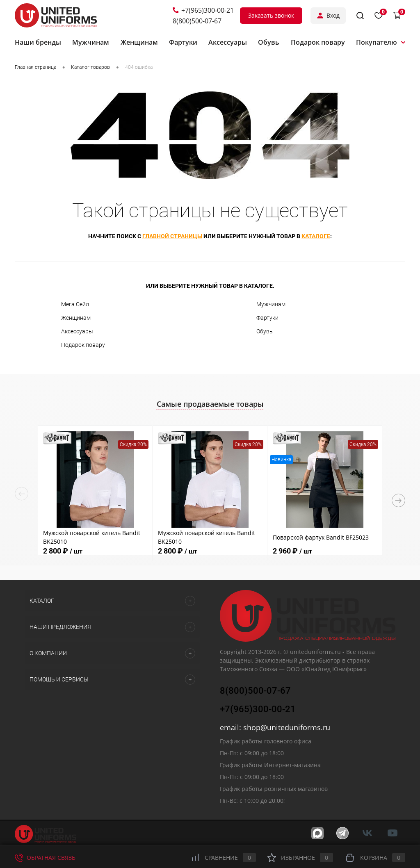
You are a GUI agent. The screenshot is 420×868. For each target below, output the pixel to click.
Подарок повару (83, 345)
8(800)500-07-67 (197, 21)
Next (398, 500)
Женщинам (76, 318)
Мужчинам (271, 304)
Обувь (265, 331)
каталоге (316, 236)
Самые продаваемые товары (210, 404)
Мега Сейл (75, 304)
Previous (22, 494)
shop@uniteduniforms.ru (287, 727)
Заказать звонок (271, 15)
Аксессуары (77, 331)
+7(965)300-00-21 (203, 10)
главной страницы (172, 236)
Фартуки (267, 318)
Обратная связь (45, 858)
